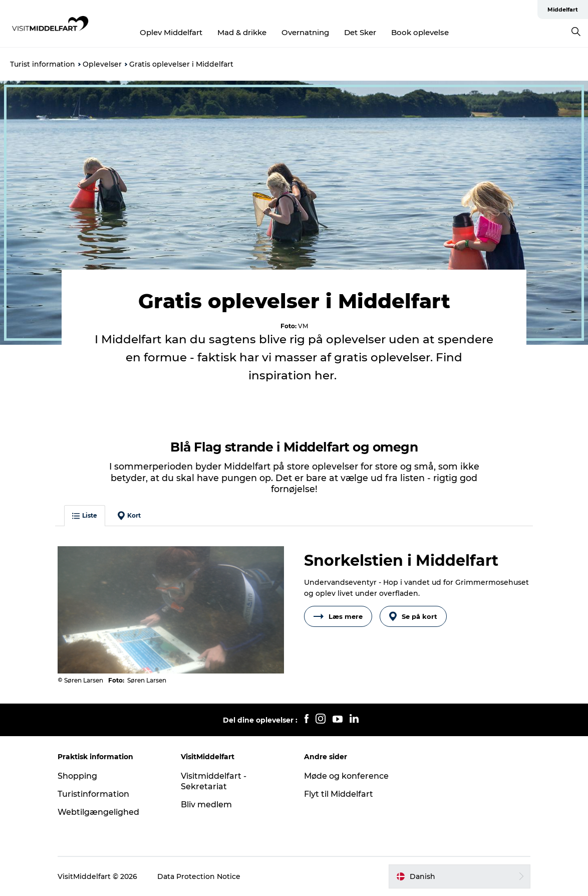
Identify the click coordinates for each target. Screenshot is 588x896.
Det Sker (360, 32)
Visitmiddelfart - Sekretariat (214, 781)
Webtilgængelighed (98, 812)
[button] (460, 876)
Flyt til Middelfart (339, 794)
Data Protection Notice (199, 876)
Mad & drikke (242, 32)
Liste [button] (85, 515)
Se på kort (413, 616)
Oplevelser (102, 64)
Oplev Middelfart (171, 32)
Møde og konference (346, 776)
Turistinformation (93, 794)
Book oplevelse (420, 32)
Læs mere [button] (338, 616)
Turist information (43, 64)
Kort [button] (129, 516)
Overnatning (305, 32)
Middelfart (563, 10)
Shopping (77, 776)
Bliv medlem (206, 805)
